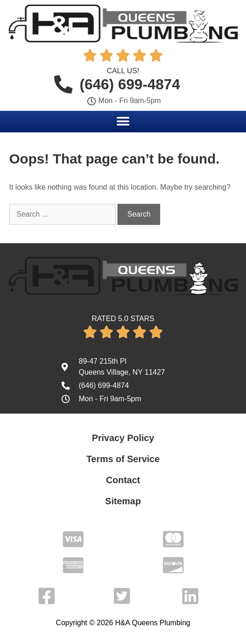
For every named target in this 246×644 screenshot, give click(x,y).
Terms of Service (123, 459)
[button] (123, 121)
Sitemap (123, 501)
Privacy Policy (123, 438)
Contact (123, 480)
